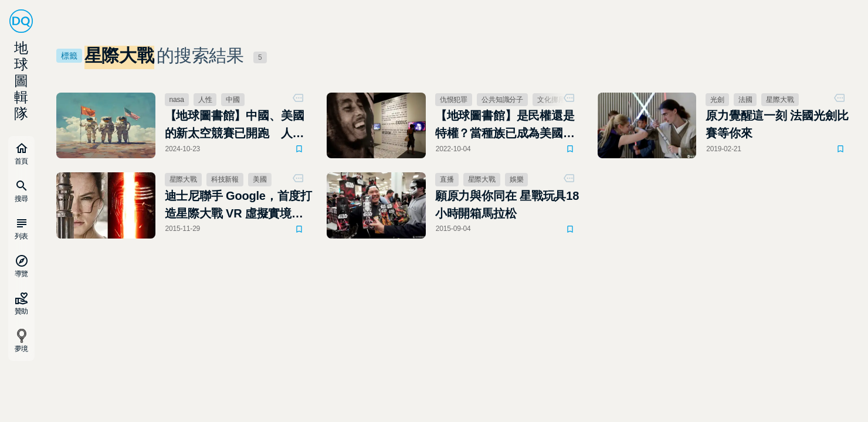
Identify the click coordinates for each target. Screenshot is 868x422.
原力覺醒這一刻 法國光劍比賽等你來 (777, 124)
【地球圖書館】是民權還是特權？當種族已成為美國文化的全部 (505, 125)
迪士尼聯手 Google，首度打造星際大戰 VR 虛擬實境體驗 (239, 206)
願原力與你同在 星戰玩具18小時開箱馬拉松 (507, 205)
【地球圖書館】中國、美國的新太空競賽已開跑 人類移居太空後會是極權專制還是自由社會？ (235, 125)
